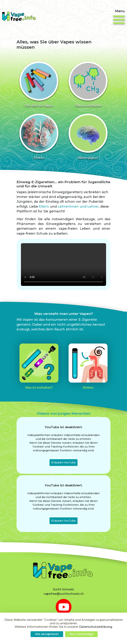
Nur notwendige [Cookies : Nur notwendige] (81, 634)
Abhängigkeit (88, 176)
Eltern (44, 216)
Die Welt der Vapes (39, 106)
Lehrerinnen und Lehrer (78, 216)
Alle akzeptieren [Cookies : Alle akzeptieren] (47, 634)
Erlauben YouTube (63, 480)
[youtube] (64, 607)
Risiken (39, 176)
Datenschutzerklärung (96, 627)
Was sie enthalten (88, 106)
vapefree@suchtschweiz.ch (64, 594)
